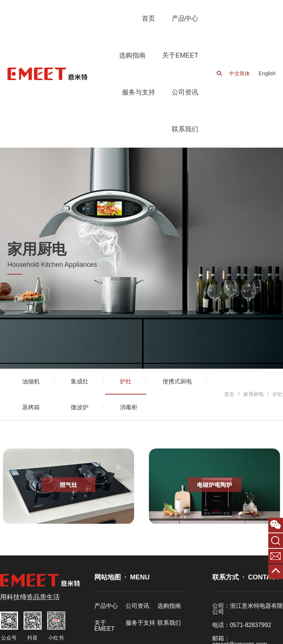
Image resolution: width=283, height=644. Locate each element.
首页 (229, 394)
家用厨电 (254, 394)
